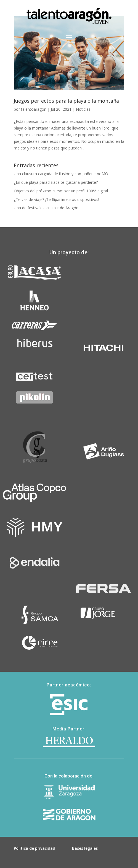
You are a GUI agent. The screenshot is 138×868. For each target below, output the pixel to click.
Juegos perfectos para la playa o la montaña (66, 101)
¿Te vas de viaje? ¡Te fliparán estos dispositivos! (56, 199)
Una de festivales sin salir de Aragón (46, 208)
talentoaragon (34, 109)
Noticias (83, 109)
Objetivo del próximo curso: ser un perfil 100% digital (61, 191)
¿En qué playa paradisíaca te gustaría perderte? (56, 182)
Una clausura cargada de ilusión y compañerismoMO (61, 174)
